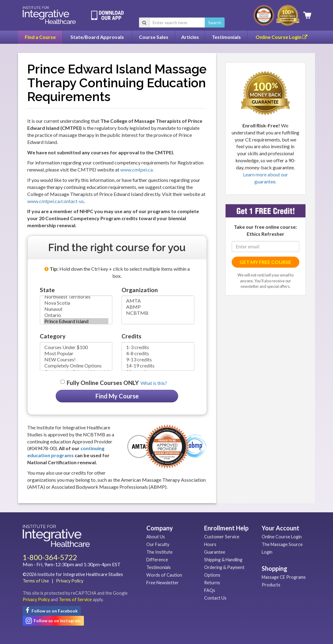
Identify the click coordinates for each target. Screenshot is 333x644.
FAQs (210, 590)
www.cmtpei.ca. (137, 169)
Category (53, 336)
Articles (190, 37)
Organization (140, 290)
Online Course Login (281, 37)
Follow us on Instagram (53, 621)
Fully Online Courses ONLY (103, 383)
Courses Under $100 (76, 347)
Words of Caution (164, 575)
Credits (131, 336)
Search (215, 23)
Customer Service (222, 537)
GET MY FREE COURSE (265, 262)
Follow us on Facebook (52, 610)
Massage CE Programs (284, 577)
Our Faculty (158, 544)
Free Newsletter (163, 583)
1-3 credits (158, 347)
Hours (210, 544)
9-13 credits (158, 360)
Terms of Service (75, 599)
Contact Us (215, 598)
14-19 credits (158, 366)
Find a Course (40, 37)
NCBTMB (158, 313)
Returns (212, 583)
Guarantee (215, 552)
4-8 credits (158, 353)
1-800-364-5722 (50, 557)
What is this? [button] (154, 383)
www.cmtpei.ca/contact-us (56, 201)
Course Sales (154, 37)
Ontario (76, 315)
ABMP (158, 307)
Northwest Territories (76, 297)
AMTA (158, 301)
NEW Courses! (76, 360)
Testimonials (226, 37)
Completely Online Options (76, 366)
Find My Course (117, 396)
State (47, 290)
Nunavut (76, 309)
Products (271, 585)
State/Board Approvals (97, 37)
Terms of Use (36, 581)
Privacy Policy (70, 581)
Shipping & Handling (223, 560)
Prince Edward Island (76, 321)
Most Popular (76, 353)
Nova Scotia (76, 303)
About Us (156, 537)
